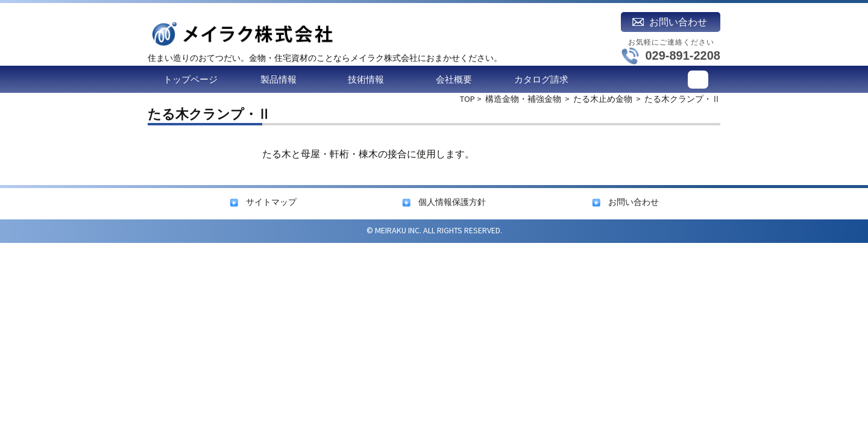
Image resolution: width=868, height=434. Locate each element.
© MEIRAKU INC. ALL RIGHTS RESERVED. (434, 230)
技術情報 (366, 79)
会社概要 (454, 79)
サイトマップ (271, 202)
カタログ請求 (541, 79)
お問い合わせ (634, 202)
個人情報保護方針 (452, 202)
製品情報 (278, 79)
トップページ (190, 79)
